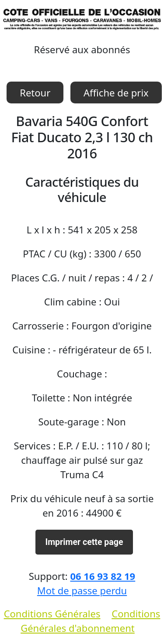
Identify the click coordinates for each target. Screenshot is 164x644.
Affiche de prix (116, 92)
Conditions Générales (52, 613)
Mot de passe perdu (82, 590)
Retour (35, 92)
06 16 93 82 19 (103, 576)
